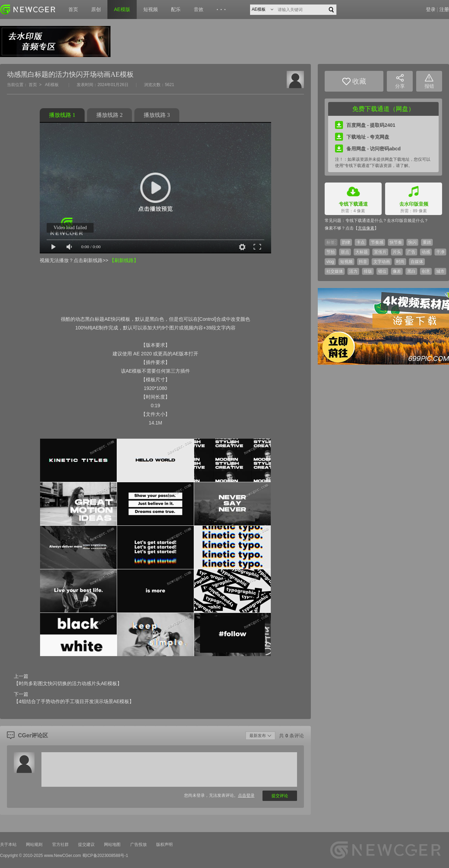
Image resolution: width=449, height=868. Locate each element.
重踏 (427, 242)
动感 (426, 252)
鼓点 (345, 252)
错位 (382, 271)
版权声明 (164, 844)
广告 (411, 252)
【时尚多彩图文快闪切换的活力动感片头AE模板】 (68, 683)
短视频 (151, 9)
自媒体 (417, 262)
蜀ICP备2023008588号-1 (105, 856)
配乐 (176, 9)
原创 (96, 9)
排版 (368, 271)
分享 (400, 81)
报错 (429, 81)
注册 (444, 9)
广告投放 (138, 844)
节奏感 (377, 242)
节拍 (331, 252)
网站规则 (34, 844)
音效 (199, 9)
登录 (431, 9)
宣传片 (380, 252)
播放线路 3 (157, 115)
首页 (73, 9)
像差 (397, 271)
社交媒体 (335, 271)
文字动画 (382, 262)
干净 (440, 252)
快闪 (412, 242)
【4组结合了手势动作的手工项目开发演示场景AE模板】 (74, 701)
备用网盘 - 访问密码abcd (368, 149)
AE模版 (122, 9)
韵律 (346, 242)
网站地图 (112, 844)
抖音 (363, 262)
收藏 (354, 81)
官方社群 (60, 844)
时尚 (400, 262)
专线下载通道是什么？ (366, 221)
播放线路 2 (109, 115)
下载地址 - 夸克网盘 (362, 137)
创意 (426, 271)
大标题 (362, 252)
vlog (330, 262)
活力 (353, 271)
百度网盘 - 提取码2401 (365, 125)
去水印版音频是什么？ (408, 221)
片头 (397, 252)
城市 (440, 271)
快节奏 (396, 242)
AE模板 (52, 85)
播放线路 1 (62, 115)
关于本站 (8, 844)
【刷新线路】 (124, 260)
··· (222, 10)
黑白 (411, 271)
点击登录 (246, 795)
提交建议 (86, 844)
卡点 (361, 242)
